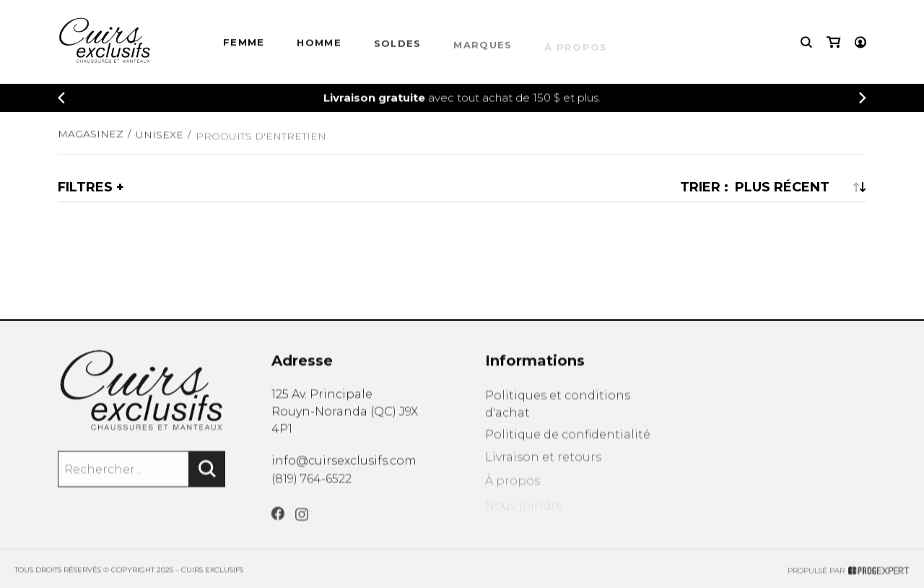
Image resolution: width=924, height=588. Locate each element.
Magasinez (91, 138)
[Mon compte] (860, 43)
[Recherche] (806, 43)
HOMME (319, 45)
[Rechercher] (207, 475)
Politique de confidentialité (568, 444)
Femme (244, 44)
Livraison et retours (543, 468)
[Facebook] (278, 524)
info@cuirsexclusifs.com (344, 465)
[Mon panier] (833, 43)
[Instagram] (302, 526)
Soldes (398, 47)
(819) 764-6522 (311, 485)
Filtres (85, 187)
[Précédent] (61, 99)
